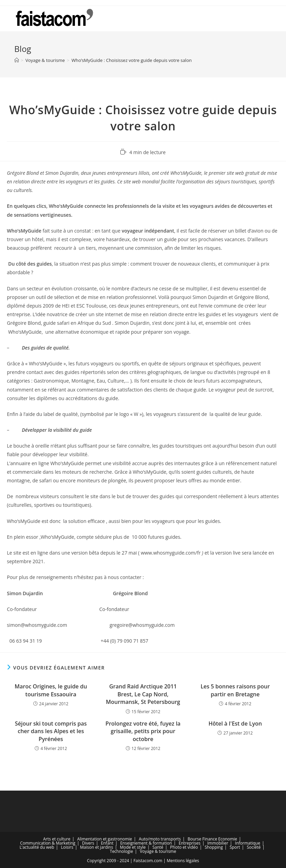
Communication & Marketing (48, 843)
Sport (235, 847)
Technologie (122, 851)
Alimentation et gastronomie (104, 839)
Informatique (248, 843)
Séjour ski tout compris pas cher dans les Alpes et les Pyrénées (51, 731)
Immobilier (218, 843)
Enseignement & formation (146, 843)
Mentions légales (183, 861)
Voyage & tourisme (158, 851)
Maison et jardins (97, 847)
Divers (88, 843)
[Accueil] (17, 60)
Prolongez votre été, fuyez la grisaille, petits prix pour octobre (143, 731)
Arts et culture (57, 839)
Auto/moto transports (160, 839)
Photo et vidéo (184, 847)
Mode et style (133, 847)
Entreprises (190, 843)
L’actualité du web (37, 847)
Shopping (214, 847)
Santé (158, 847)
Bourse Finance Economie (212, 839)
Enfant (107, 843)
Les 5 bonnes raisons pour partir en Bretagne (235, 690)
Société (254, 847)
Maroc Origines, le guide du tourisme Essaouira (51, 690)
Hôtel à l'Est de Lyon (235, 724)
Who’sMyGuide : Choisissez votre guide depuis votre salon (132, 60)
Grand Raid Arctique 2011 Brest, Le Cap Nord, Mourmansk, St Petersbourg (143, 694)
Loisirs (67, 847)
